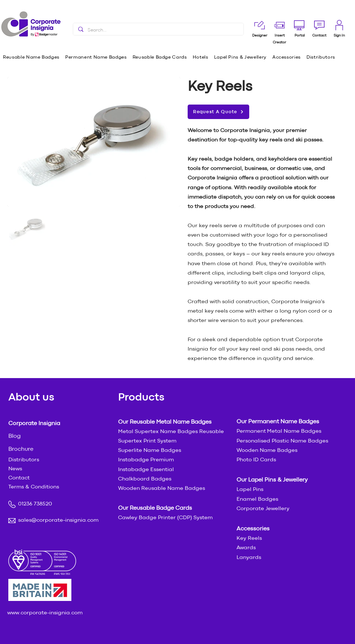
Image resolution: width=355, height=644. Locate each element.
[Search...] (158, 30)
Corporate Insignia (34, 424)
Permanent (252, 431)
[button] (319, 36)
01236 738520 (35, 504)
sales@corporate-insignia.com (58, 520)
